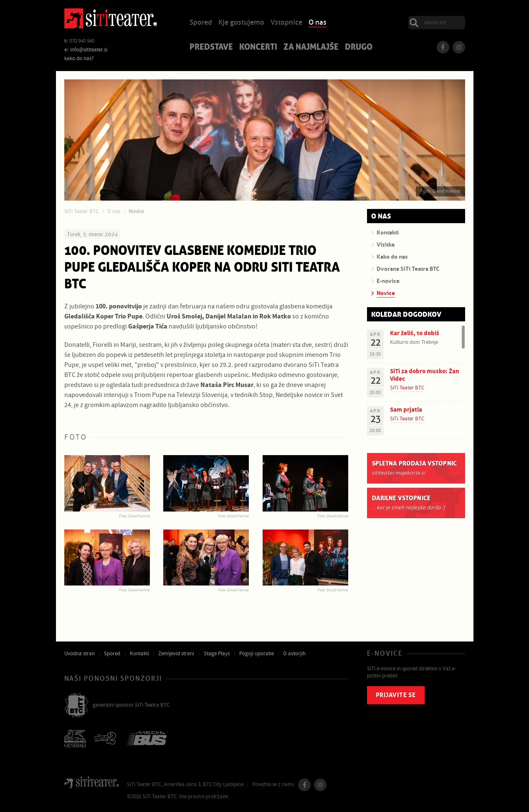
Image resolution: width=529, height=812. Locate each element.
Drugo (359, 48)
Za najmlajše (311, 48)
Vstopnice (286, 23)
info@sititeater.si (89, 50)
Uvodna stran (80, 654)
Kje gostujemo (241, 23)
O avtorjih (294, 654)
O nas (318, 23)
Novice (136, 211)
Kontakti (139, 654)
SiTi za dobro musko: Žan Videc (425, 375)
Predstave (211, 48)
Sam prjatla (406, 410)
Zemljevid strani (176, 654)
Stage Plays (217, 654)
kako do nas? (79, 59)
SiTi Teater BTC (81, 211)
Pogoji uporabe (257, 654)
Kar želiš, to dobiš (415, 333)
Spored (201, 23)
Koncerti (258, 48)
